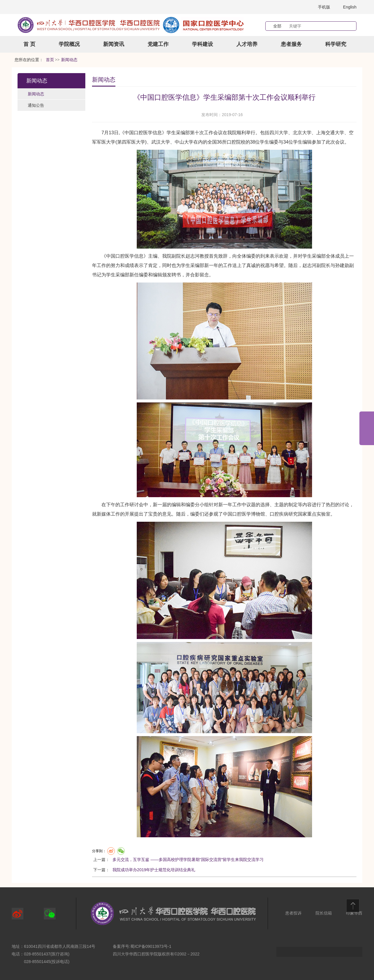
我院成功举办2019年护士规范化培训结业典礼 (154, 870)
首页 (50, 60)
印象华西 (354, 913)
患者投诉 (293, 913)
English (350, 7)
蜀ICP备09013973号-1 (151, 946)
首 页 (29, 44)
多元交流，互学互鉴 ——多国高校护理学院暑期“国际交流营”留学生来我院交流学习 (188, 860)
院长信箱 (324, 913)
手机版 (324, 7)
